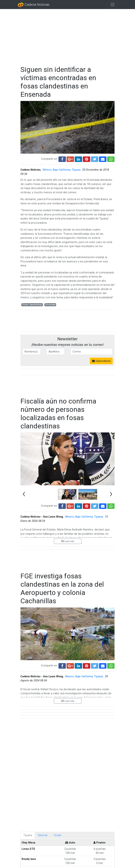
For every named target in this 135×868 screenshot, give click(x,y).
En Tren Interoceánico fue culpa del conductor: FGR (82, 791)
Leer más (68, 531)
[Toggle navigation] (112, 5)
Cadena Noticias (34, 5)
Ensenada (50, 305)
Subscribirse (101, 361)
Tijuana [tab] (28, 668)
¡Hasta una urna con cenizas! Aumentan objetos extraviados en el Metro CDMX (82, 834)
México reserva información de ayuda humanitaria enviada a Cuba (76, 813)
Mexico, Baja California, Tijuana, (62, 170)
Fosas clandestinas (32, 305)
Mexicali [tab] (43, 668)
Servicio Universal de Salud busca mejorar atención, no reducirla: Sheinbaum (79, 770)
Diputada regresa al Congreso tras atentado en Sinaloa (82, 856)
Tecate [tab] (57, 668)
